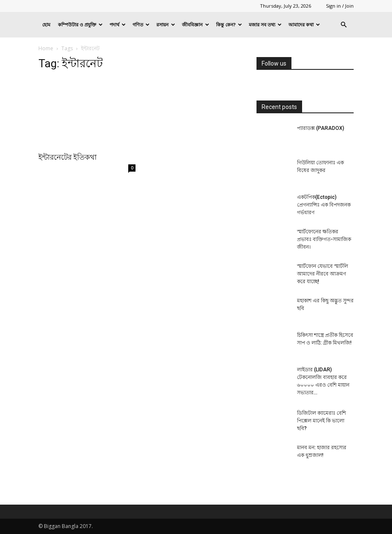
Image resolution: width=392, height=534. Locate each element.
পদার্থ (118, 24)
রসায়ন (166, 24)
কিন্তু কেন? (229, 24)
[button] (343, 25)
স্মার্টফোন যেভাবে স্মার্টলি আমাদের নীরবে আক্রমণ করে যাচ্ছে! (323, 274)
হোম (46, 24)
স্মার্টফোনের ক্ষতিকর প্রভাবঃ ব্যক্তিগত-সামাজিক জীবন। (324, 239)
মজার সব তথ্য (265, 24)
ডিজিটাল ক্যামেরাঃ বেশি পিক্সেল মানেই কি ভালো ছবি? (321, 421)
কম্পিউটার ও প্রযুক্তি (80, 24)
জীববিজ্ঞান (196, 24)
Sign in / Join (340, 6)
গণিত (141, 24)
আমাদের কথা (304, 24)
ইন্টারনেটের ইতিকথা (68, 157)
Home (46, 48)
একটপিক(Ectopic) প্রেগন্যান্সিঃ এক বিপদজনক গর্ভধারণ (324, 205)
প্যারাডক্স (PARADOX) (321, 128)
